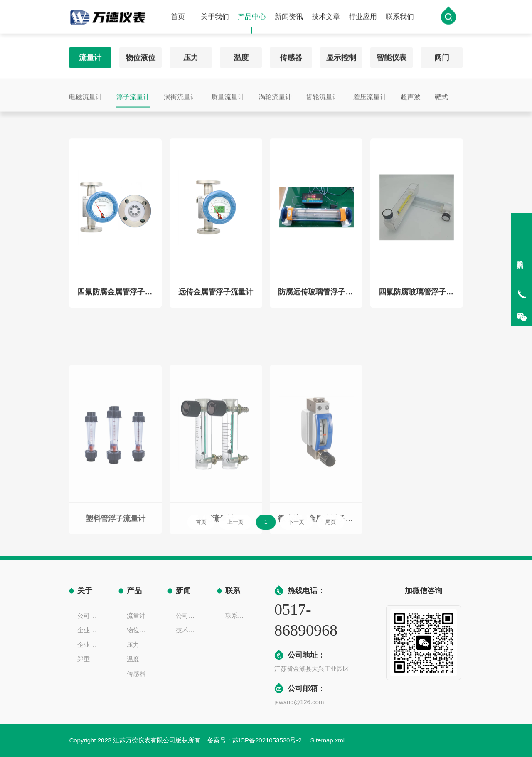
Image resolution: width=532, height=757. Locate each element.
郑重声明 (89, 659)
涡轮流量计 (275, 94)
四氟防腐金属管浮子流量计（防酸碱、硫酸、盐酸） (115, 297)
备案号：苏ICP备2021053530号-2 (255, 740)
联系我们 (400, 18)
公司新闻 (188, 615)
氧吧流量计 (216, 555)
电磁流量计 (86, 94)
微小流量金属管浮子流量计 (316, 555)
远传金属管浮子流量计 (216, 297)
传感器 (291, 55)
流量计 (90, 55)
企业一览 (89, 645)
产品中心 (252, 24)
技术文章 (326, 18)
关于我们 (215, 18)
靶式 (441, 94)
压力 (191, 55)
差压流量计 (370, 94)
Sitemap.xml (328, 740)
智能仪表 (392, 55)
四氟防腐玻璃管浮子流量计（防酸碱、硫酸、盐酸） (417, 297)
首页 (178, 18)
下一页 (291, 522)
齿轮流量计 (323, 94)
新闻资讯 (289, 18)
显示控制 (341, 55)
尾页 (319, 522)
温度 (241, 55)
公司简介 (89, 615)
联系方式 (237, 615)
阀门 (442, 55)
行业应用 (363, 18)
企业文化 (89, 630)
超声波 (411, 94)
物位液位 (140, 55)
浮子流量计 (133, 94)
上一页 (241, 522)
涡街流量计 (180, 94)
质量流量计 (228, 94)
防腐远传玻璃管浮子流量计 (316, 297)
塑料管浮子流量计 (116, 555)
